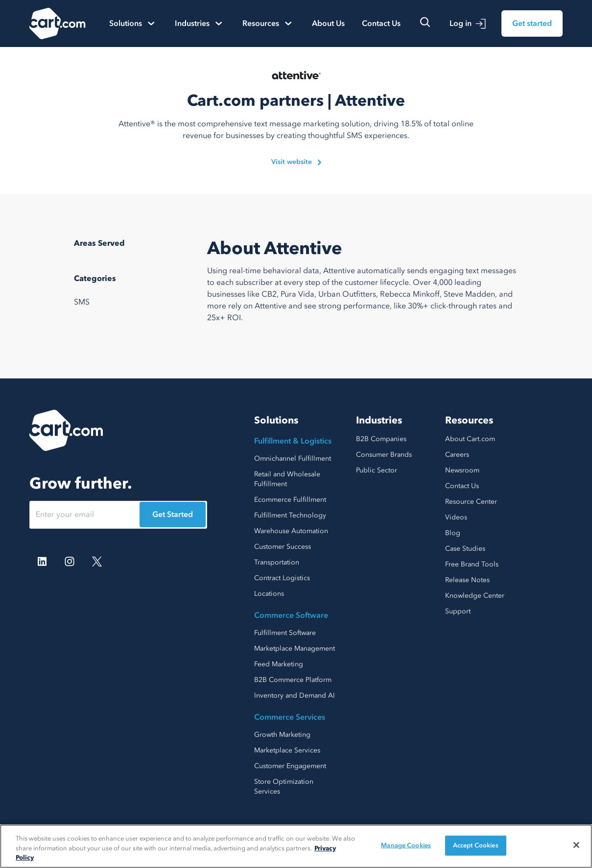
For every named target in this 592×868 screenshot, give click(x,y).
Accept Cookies (476, 845)
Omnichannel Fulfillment (293, 458)
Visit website (296, 162)
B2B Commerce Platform (293, 680)
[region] (296, 846)
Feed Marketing (279, 664)
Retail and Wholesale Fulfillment (287, 479)
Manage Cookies (406, 845)
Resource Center (471, 502)
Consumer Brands (384, 455)
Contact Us (381, 23)
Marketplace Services (287, 750)
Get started (532, 23)
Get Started (173, 515)
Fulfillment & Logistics (293, 441)
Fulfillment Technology (290, 515)
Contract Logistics (282, 578)
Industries (379, 420)
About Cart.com (470, 439)
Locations (269, 594)
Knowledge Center (475, 596)
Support (458, 611)
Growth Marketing (282, 735)
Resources (469, 420)
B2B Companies (381, 439)
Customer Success (283, 547)
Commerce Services (290, 717)
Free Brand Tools (472, 564)
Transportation (277, 562)
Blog (453, 533)
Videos (456, 517)
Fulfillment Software (285, 633)
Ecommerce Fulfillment (290, 500)
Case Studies (465, 549)
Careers (457, 455)
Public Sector (377, 470)
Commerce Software (291, 615)
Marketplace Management (295, 648)
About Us (328, 23)
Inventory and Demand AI (295, 695)
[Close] (576, 845)
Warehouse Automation (291, 531)
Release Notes (467, 580)
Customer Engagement (290, 766)
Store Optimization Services (284, 786)
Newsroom (462, 470)
